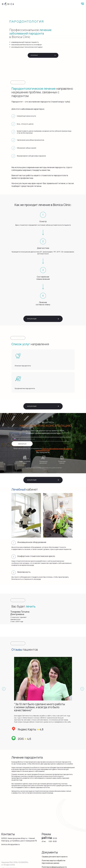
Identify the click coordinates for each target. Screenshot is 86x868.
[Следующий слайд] (82, 689)
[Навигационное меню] (82, 4)
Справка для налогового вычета (55, 857)
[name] (42, 435)
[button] (43, 55)
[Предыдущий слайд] (4, 689)
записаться (22, 444)
